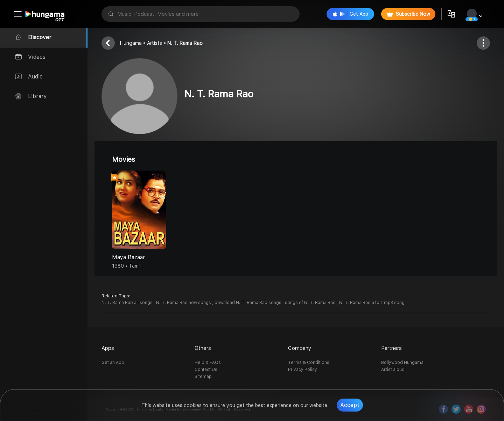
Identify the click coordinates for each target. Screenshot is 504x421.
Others (203, 348)
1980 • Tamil (126, 266)
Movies (124, 159)
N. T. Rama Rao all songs (128, 303)
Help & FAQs (208, 363)
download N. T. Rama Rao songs (248, 303)
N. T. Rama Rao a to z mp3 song (372, 303)
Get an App (113, 363)
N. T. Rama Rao (185, 43)
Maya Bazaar (129, 257)
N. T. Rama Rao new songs (184, 303)
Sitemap (203, 377)
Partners (391, 348)
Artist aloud (393, 370)
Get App (350, 14)
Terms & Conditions (309, 363)
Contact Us (206, 370)
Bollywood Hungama (402, 363)
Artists (155, 43)
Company (300, 348)
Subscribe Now (408, 14)
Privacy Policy (303, 370)
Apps (108, 348)
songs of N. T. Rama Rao (311, 303)
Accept (350, 405)
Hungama (131, 43)
